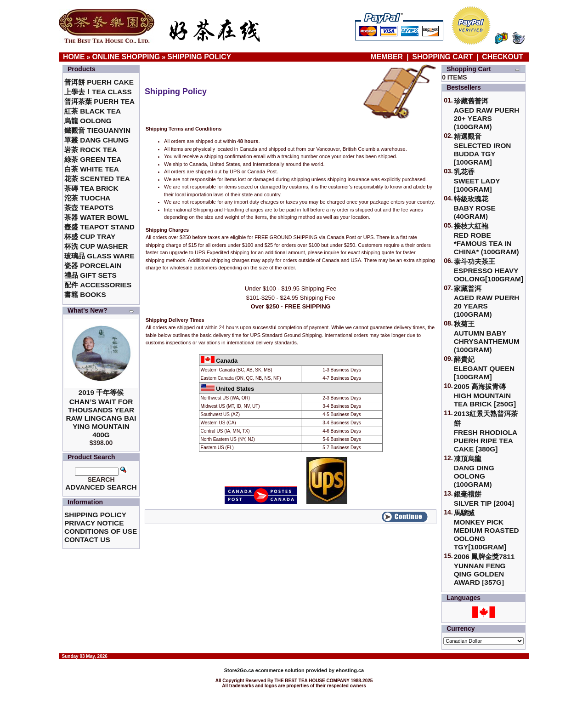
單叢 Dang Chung (96, 140)
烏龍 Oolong (88, 121)
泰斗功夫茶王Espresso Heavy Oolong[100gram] (489, 270)
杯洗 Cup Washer (96, 246)
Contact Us (87, 540)
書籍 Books (85, 294)
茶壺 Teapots (89, 208)
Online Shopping (126, 57)
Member (388, 57)
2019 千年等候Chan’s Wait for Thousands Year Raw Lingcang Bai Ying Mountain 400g (101, 414)
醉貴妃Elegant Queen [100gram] (484, 368)
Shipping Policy (199, 57)
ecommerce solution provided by (280, 670)
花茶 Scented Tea (97, 179)
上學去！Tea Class (98, 92)
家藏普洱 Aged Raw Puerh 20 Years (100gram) (487, 301)
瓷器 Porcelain (93, 265)
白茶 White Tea (92, 169)
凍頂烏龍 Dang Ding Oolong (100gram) (474, 471)
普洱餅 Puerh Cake (99, 82)
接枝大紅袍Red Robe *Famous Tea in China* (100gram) (486, 239)
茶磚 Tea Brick (91, 188)
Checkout (503, 57)
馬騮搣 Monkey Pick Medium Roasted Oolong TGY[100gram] (486, 530)
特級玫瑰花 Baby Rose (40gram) (475, 208)
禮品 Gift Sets (90, 275)
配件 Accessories (98, 285)
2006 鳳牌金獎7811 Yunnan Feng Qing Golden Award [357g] (484, 569)
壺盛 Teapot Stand (99, 227)
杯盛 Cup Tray (90, 237)
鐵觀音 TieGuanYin (97, 130)
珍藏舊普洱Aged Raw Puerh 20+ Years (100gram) (487, 114)
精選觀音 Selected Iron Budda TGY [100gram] (483, 149)
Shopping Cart (442, 57)
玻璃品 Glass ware (99, 256)
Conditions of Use (101, 531)
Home (74, 57)
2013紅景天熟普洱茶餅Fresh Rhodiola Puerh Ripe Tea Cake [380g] (486, 431)
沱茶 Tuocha (87, 198)
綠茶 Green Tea (93, 159)
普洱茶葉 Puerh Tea (99, 101)
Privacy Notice (94, 523)
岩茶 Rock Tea (91, 150)
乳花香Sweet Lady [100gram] (477, 180)
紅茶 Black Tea (93, 111)
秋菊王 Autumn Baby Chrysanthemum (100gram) (487, 337)
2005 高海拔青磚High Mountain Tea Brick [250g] (485, 395)
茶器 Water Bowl (96, 217)
